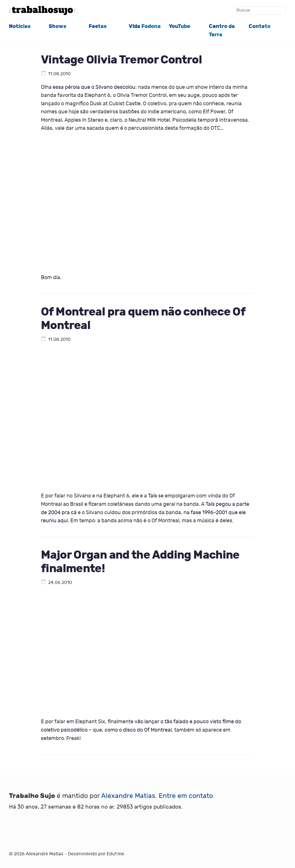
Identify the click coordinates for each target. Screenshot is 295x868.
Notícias (20, 26)
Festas (98, 26)
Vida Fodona (145, 26)
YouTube (179, 26)
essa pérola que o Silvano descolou (94, 87)
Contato (260, 26)
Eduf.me (115, 854)
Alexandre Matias (128, 796)
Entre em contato (186, 796)
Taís (153, 496)
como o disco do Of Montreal (138, 730)
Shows (57, 26)
